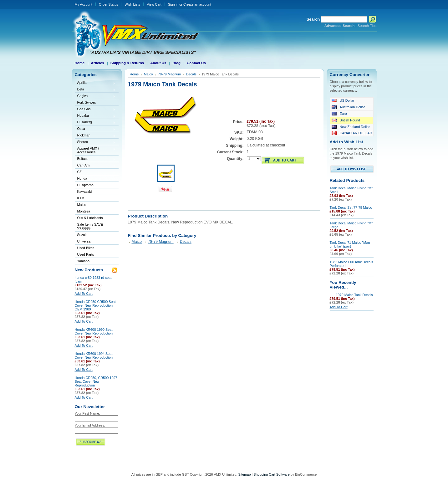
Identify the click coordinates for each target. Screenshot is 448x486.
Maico (95, 205)
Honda (95, 179)
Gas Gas (95, 109)
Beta (95, 90)
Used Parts (86, 254)
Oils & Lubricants (90, 218)
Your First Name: (87, 413)
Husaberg (95, 123)
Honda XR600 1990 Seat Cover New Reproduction (94, 331)
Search (313, 19)
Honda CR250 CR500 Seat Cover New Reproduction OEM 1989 (95, 305)
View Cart (154, 4)
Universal (95, 242)
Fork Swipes (87, 102)
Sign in (173, 4)
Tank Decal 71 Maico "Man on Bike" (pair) (350, 244)
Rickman (95, 136)
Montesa (95, 212)
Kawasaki (95, 192)
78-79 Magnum (170, 74)
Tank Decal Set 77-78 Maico (351, 207)
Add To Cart (84, 294)
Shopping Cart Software (271, 474)
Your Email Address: (90, 425)
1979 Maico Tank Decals (354, 295)
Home (134, 74)
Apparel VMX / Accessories (95, 150)
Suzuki (95, 235)
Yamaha (95, 261)
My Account (84, 4)
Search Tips (367, 26)
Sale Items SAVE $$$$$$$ (90, 226)
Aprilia (95, 83)
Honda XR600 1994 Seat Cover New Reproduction (94, 356)
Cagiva (95, 96)
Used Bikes (86, 248)
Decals (191, 74)
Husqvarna (95, 185)
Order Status (109, 4)
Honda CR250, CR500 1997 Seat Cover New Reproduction (96, 381)
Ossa (95, 129)
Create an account (197, 4)
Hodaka (95, 116)
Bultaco (95, 159)
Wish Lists (132, 4)
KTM (95, 199)
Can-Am (95, 166)
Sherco (95, 142)
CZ (95, 172)
